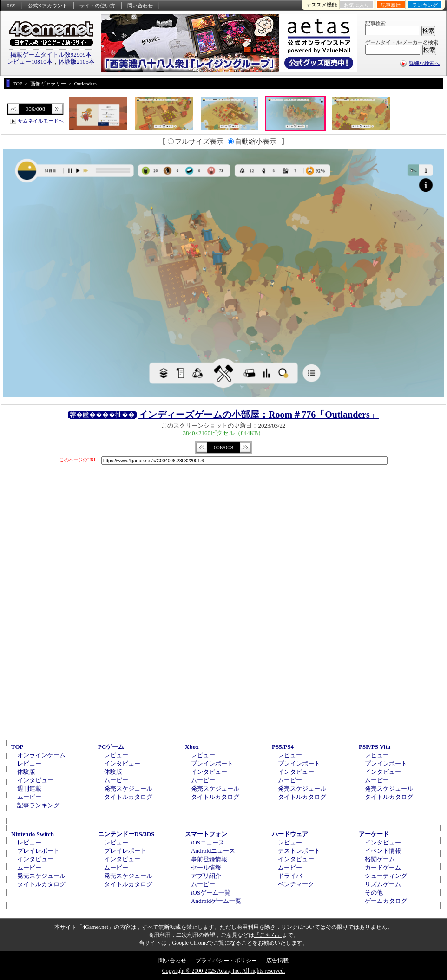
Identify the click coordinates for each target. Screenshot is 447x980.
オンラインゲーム (41, 755)
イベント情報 (383, 851)
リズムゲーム (383, 884)
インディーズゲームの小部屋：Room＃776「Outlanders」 (259, 415)
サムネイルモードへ (41, 121)
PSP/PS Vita (375, 747)
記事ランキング (38, 805)
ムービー (29, 797)
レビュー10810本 (30, 62)
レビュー (29, 763)
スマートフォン (206, 834)
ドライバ (290, 876)
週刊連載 (29, 789)
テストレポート (299, 851)
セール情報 (206, 867)
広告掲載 (277, 961)
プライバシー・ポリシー (226, 961)
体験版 (26, 772)
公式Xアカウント (48, 6)
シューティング (386, 876)
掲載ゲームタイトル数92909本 (51, 55)
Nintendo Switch (33, 834)
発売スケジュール (128, 789)
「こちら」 (268, 935)
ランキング (425, 5)
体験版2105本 (77, 62)
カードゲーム (383, 867)
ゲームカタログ (386, 901)
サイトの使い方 (97, 6)
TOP (17, 747)
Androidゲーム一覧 (216, 901)
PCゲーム (111, 747)
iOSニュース (208, 842)
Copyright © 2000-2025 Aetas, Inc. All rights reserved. (223, 971)
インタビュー (35, 780)
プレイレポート (212, 763)
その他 (374, 892)
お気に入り (357, 5)
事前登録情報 (209, 859)
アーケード (374, 834)
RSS (11, 6)
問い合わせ (140, 6)
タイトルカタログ (128, 797)
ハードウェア (290, 834)
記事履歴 (391, 5)
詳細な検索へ (424, 63)
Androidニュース (213, 851)
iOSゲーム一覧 (211, 892)
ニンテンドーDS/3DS (126, 834)
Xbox (192, 747)
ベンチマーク (296, 884)
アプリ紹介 (206, 876)
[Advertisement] (223, 657)
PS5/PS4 (283, 747)
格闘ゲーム (380, 859)
